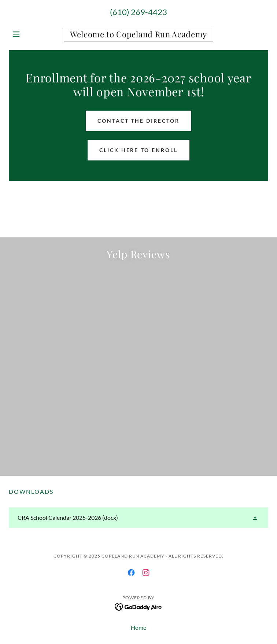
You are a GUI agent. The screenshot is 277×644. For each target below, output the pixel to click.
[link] (138, 34)
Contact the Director (139, 121)
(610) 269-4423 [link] (138, 12)
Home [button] (138, 627)
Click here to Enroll (139, 150)
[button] (28, 34)
